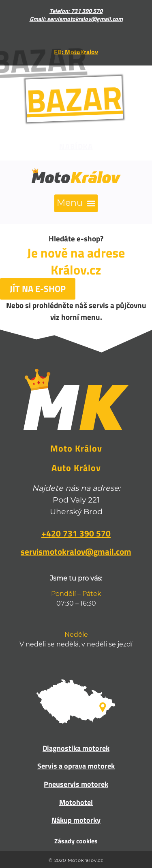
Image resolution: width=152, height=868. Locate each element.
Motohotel (76, 802)
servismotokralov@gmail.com (76, 551)
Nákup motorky (76, 820)
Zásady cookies (76, 841)
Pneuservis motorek (76, 784)
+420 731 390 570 (76, 533)
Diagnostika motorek (76, 748)
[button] (76, 203)
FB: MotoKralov (76, 52)
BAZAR (67, 99)
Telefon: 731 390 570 (76, 11)
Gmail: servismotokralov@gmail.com (76, 19)
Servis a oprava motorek (76, 766)
